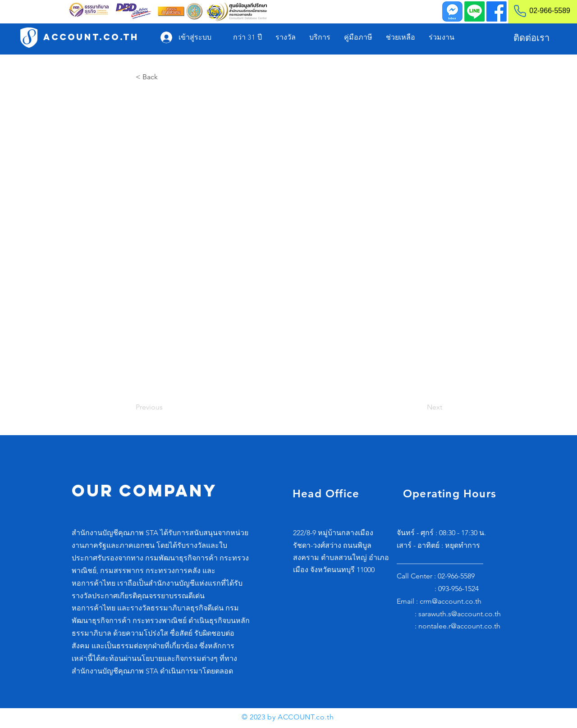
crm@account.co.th (451, 601)
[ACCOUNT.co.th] (91, 37)
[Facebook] (497, 11)
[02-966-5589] (538, 11)
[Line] (474, 11)
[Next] (420, 407)
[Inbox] (452, 11)
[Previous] (165, 407)
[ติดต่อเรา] (531, 38)
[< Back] (165, 77)
